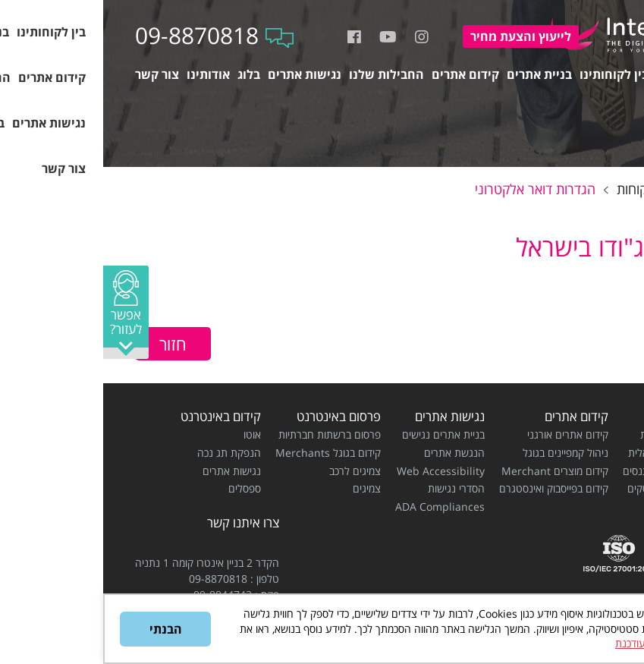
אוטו (149, 434)
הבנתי (63, 629)
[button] (23, 312)
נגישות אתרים (347, 416)
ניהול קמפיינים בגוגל (462, 453)
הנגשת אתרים (351, 453)
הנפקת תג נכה (126, 453)
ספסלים (141, 488)
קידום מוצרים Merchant (452, 471)
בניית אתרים (581, 416)
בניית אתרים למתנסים (566, 471)
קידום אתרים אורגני (465, 434)
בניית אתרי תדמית (575, 434)
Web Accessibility (338, 471)
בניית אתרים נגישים (340, 434)
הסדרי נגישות (353, 488)
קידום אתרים (473, 416)
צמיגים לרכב (252, 471)
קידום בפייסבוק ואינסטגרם (451, 488)
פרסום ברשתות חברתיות (226, 434)
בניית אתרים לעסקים (568, 488)
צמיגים (264, 488)
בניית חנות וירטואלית (569, 453)
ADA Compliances (337, 507)
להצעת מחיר (418, 36)
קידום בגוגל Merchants (225, 453)
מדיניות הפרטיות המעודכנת (570, 643)
